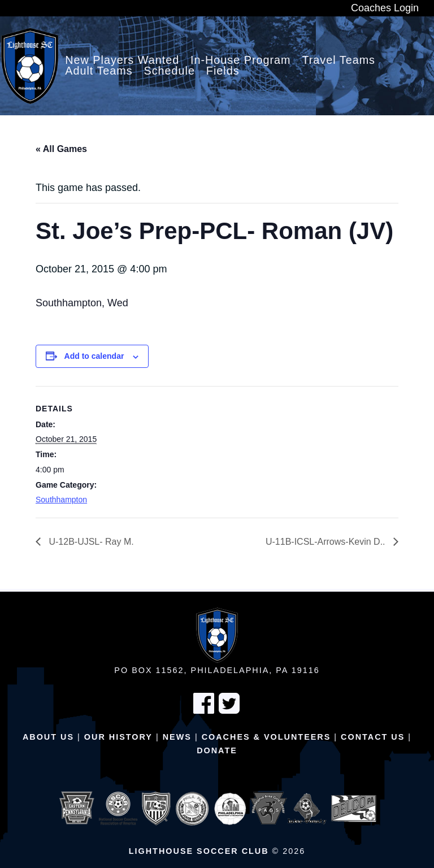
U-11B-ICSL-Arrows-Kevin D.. (327, 542)
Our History (118, 737)
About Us (48, 737)
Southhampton (61, 500)
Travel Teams (338, 60)
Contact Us (373, 737)
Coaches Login (385, 8)
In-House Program (241, 60)
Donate (217, 750)
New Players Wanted (122, 60)
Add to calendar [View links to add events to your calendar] (94, 356)
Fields (223, 71)
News (177, 737)
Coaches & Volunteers (266, 737)
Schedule (170, 71)
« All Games (61, 149)
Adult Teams (99, 71)
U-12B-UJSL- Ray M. (90, 542)
